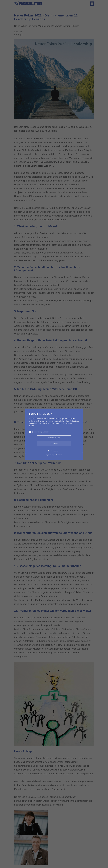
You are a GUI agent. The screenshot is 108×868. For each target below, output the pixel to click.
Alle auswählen (54, 438)
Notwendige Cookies (39, 432)
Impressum (49, 455)
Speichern (54, 444)
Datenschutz (58, 455)
